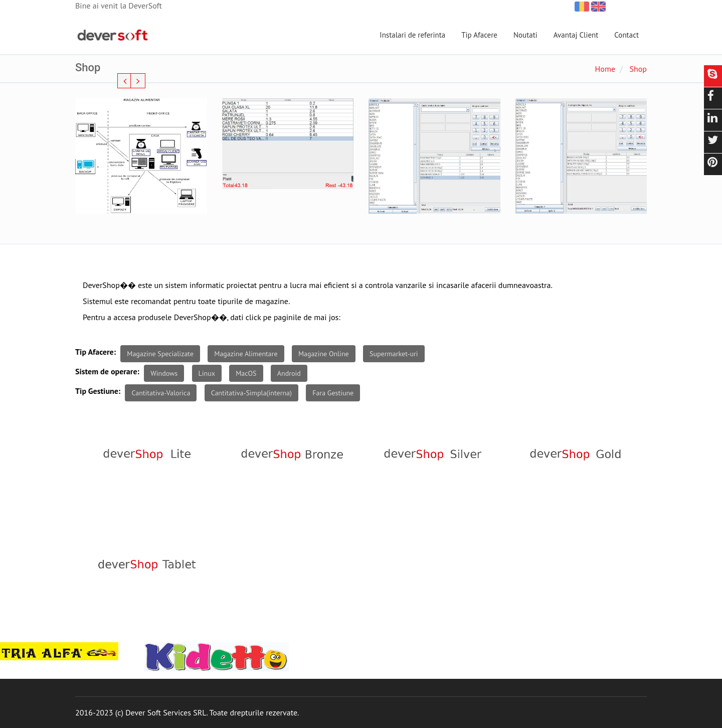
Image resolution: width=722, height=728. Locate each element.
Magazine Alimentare (246, 354)
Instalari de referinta (412, 35)
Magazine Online (324, 354)
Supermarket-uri (394, 354)
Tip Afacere (479, 35)
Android (289, 373)
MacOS (246, 373)
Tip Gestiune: (98, 391)
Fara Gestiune (333, 393)
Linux (207, 373)
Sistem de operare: (107, 371)
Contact (626, 35)
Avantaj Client (576, 35)
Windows (164, 373)
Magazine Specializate (160, 354)
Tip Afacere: (96, 352)
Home (605, 69)
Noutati (525, 35)
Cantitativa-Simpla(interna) (251, 393)
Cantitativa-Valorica (161, 393)
